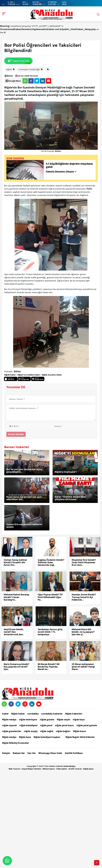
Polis (89, 189)
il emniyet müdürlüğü (31, 69)
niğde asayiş (31, 731)
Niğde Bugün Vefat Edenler (80, 737)
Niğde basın (80, 731)
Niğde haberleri (74, 714)
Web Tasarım (14, 769)
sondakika (33, 714)
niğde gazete (47, 720)
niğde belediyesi (28, 725)
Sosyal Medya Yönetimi (31, 769)
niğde (10, 69)
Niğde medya (9, 720)
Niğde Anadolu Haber (52, 375)
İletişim (6, 753)
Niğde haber (10, 375)
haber (5, 714)
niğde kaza (79, 720)
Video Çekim (62, 769)
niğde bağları (63, 731)
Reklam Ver (19, 753)
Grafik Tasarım (75, 769)
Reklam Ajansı (49, 769)
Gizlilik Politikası (74, 753)
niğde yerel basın (64, 725)
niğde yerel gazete (87, 725)
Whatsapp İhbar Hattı (50, 753)
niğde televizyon (28, 720)
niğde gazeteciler (12, 731)
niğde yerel (46, 725)
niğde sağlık (47, 731)
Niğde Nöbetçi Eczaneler (16, 743)
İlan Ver (32, 753)
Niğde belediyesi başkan (47, 737)
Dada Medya (69, 766)
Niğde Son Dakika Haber (29, 375)
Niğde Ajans (88, 769)
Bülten (9, 76)
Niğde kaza (25, 737)
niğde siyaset (9, 725)
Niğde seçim (63, 720)
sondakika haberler (52, 714)
